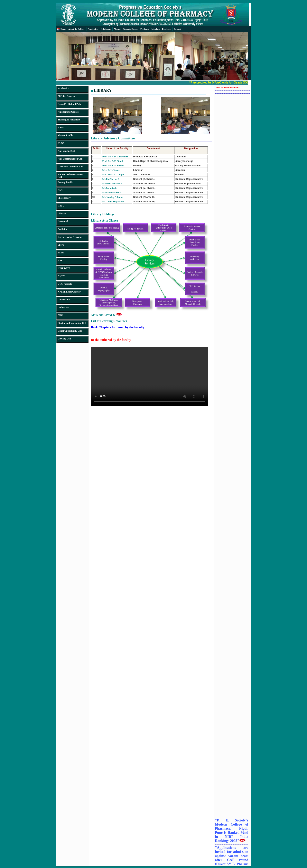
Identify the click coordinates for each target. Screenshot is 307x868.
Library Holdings (103, 214)
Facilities (62, 229)
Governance (64, 300)
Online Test (63, 307)
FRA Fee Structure (67, 96)
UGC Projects (65, 284)
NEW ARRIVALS (107, 315)
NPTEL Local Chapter (69, 292)
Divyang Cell (64, 339)
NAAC (61, 127)
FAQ (60, 190)
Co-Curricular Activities (70, 237)
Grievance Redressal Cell (70, 167)
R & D (61, 206)
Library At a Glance (104, 220)
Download (63, 221)
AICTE (61, 276)
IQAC (61, 143)
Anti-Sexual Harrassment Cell (71, 176)
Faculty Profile (65, 182)
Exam (61, 253)
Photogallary (64, 198)
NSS (60, 260)
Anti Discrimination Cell (70, 159)
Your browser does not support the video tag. (150, 376)
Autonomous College (68, 112)
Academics (63, 88)
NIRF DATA (64, 268)
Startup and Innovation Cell (72, 323)
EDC (60, 315)
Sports (61, 245)
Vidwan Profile (65, 135)
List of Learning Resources (109, 321)
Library (62, 214)
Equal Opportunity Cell (70, 331)
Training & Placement (69, 120)
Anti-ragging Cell (67, 151)
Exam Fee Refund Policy (70, 104)
